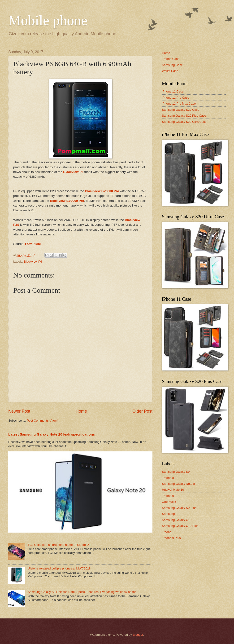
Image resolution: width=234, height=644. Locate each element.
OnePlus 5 (169, 502)
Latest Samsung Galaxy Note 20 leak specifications (52, 434)
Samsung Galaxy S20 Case (181, 110)
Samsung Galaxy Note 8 (178, 484)
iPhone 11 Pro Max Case (179, 104)
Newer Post (19, 411)
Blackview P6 (33, 262)
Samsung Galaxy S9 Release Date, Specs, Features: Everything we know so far (82, 592)
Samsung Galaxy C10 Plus (180, 526)
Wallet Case (170, 71)
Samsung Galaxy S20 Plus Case (184, 116)
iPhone (167, 532)
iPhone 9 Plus (171, 538)
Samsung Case (172, 65)
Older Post (142, 411)
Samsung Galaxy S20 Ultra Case (184, 122)
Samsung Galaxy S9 (176, 472)
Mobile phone (48, 20)
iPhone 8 (168, 478)
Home (81, 411)
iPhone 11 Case (173, 91)
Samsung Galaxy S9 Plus (179, 508)
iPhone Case (171, 59)
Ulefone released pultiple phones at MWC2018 (59, 568)
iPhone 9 (168, 496)
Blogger (138, 635)
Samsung (168, 514)
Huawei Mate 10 (173, 490)
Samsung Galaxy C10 (177, 520)
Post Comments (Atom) (43, 421)
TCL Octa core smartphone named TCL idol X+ (59, 545)
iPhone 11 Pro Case (175, 98)
